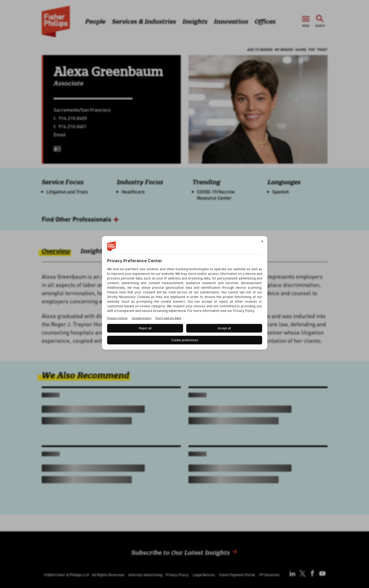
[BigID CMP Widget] (185, 294)
